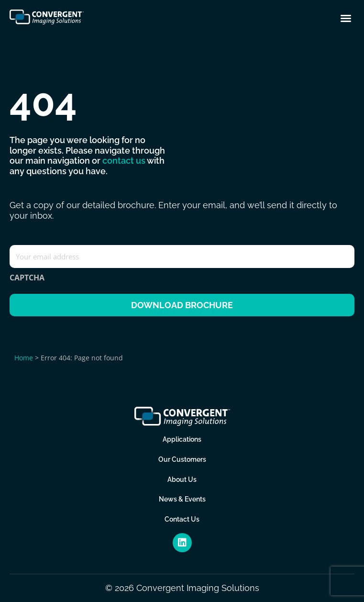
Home (24, 358)
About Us (182, 479)
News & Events (182, 499)
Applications (182, 439)
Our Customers (182, 459)
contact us (124, 161)
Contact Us (182, 519)
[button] (346, 18)
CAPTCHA (27, 278)
